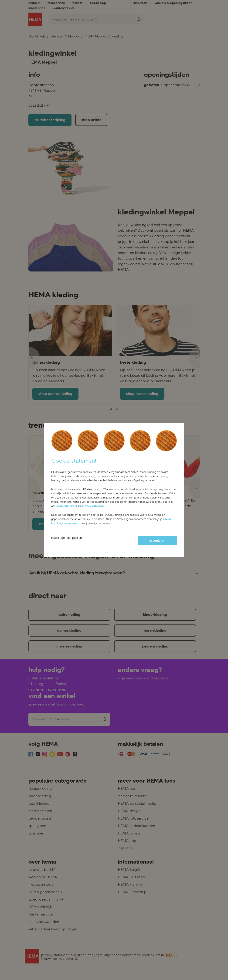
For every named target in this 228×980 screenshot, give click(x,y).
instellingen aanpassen (66, 538)
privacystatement (93, 506)
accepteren (157, 541)
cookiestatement (67, 506)
